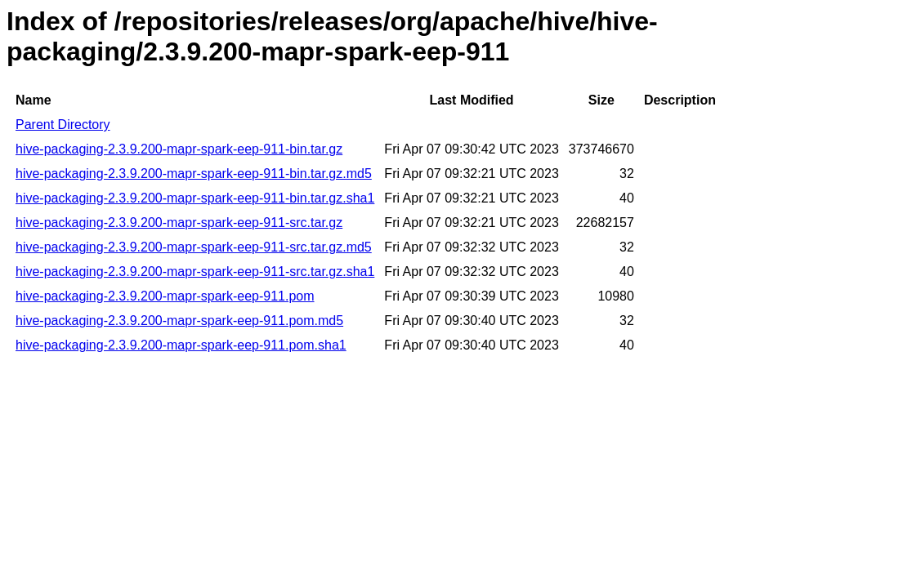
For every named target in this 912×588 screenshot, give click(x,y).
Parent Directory (63, 125)
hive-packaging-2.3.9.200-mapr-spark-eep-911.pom (165, 296)
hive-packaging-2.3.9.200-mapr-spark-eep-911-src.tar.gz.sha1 (195, 272)
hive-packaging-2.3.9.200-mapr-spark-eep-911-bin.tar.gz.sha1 (195, 198)
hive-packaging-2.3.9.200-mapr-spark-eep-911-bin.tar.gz (179, 149)
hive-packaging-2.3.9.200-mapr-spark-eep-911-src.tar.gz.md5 (194, 247)
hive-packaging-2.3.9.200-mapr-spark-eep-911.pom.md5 (179, 321)
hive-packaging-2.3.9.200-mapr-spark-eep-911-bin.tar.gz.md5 (194, 174)
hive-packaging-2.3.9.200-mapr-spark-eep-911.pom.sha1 (181, 345)
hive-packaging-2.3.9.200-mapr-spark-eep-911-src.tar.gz (179, 223)
